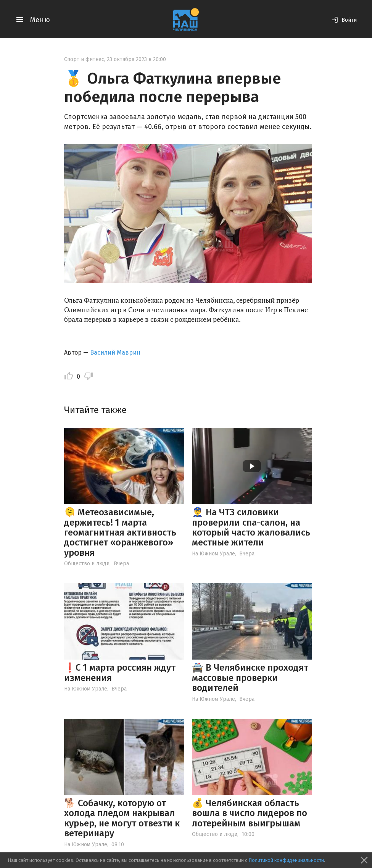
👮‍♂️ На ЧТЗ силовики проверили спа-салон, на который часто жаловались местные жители (251, 527)
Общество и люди (87, 564)
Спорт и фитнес (84, 59)
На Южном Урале (213, 554)
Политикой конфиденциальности (286, 860)
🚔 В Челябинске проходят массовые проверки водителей (250, 678)
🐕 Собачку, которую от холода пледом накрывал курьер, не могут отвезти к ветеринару (122, 818)
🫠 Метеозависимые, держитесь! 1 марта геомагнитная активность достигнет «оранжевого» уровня (120, 532)
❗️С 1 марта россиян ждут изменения (120, 673)
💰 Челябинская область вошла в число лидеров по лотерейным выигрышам (250, 813)
